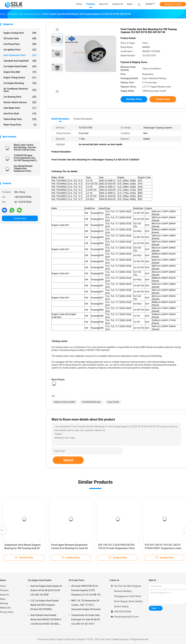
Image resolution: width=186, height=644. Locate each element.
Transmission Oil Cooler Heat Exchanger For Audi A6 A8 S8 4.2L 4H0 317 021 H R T (85, 619)
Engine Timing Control (20, 78)
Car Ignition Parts (20, 50)
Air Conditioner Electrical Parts (20, 90)
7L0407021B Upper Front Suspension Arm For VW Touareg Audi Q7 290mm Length (26, 158)
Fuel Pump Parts (20, 44)
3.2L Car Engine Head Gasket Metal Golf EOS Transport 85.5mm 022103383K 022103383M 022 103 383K (44, 605)
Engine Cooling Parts (20, 33)
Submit (68, 460)
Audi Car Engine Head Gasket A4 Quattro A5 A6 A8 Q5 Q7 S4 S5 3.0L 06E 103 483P (46, 590)
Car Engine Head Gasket (20, 66)
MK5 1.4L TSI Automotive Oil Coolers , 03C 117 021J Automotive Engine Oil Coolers (86, 605)
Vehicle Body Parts (20, 119)
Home (3, 586)
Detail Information (60, 119)
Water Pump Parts (20, 125)
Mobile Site (5, 608)
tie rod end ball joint (91, 402)
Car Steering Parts (20, 97)
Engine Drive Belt (20, 72)
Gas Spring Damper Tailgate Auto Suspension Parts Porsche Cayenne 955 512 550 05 (24, 168)
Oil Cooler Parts (20, 38)
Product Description (83, 119)
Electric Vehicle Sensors (20, 102)
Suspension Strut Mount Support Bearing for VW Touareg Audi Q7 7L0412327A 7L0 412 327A (22, 548)
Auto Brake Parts (20, 108)
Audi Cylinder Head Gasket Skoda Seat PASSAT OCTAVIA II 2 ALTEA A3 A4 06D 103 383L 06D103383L (46, 620)
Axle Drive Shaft (20, 114)
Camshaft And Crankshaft (20, 61)
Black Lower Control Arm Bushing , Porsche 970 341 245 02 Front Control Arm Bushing (25, 147)
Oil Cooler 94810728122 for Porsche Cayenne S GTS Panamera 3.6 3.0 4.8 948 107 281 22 (86, 591)
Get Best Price (134, 99)
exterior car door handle (64, 402)
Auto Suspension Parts (20, 55)
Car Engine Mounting (20, 83)
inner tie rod (113, 402)
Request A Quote (173, 4)
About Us (4, 595)
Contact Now (20, 218)
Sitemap (4, 603)
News (3, 599)
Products (4, 590)
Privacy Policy (7, 612)
